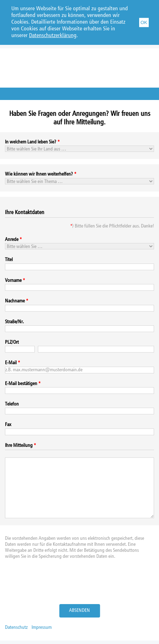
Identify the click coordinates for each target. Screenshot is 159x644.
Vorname (13, 280)
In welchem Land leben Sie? (31, 142)
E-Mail (11, 363)
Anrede (12, 240)
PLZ (8, 342)
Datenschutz (16, 627)
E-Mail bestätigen (21, 384)
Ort (16, 342)
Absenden (79, 610)
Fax (8, 425)
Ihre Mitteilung (19, 445)
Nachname (15, 301)
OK (144, 22)
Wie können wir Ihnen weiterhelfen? (39, 174)
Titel (9, 260)
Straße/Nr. (14, 322)
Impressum (42, 627)
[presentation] (80, 583)
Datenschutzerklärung (53, 36)
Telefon (12, 404)
